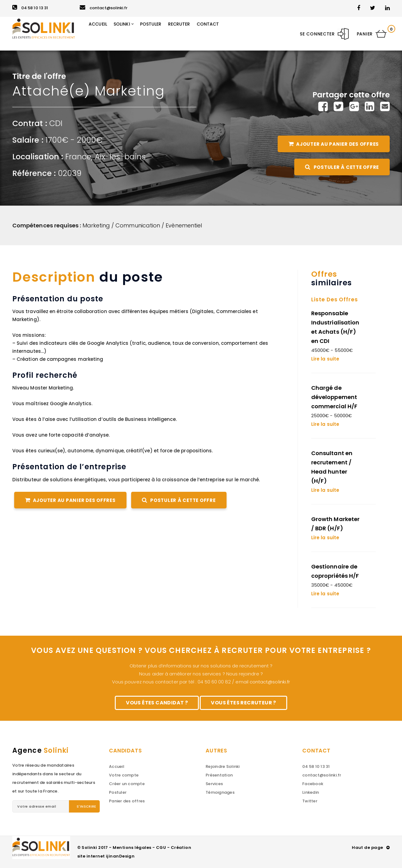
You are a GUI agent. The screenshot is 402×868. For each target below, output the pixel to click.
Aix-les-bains (120, 157)
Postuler (118, 792)
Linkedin (311, 792)
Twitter (310, 801)
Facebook (313, 784)
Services (214, 784)
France (78, 157)
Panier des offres (127, 801)
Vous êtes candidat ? (157, 703)
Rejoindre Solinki (223, 766)
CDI (56, 123)
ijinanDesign (120, 856)
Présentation (219, 775)
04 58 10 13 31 (30, 8)
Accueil (117, 766)
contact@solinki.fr (104, 8)
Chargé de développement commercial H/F (334, 397)
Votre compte (124, 775)
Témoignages (220, 792)
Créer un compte (127, 784)
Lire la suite (325, 359)
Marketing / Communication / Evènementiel (142, 225)
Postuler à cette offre (342, 167)
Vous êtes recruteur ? (243, 703)
